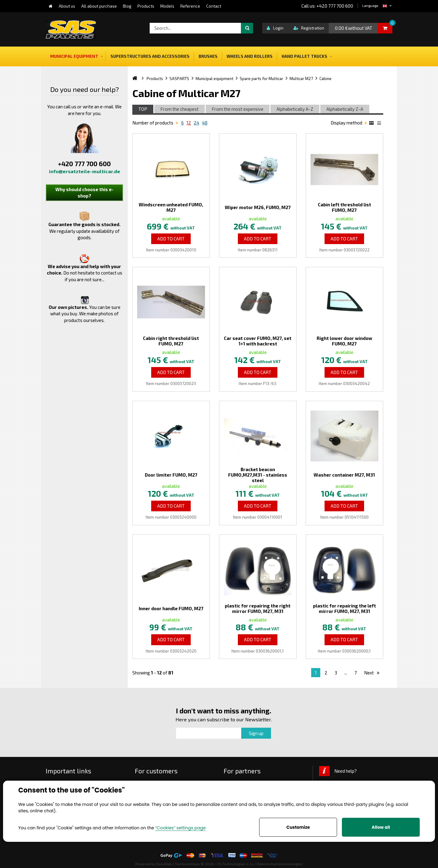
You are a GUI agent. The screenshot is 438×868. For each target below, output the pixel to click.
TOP (143, 109)
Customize (298, 827)
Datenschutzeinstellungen (280, 864)
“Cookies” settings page (180, 828)
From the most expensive (238, 109)
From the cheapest (179, 109)
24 (196, 123)
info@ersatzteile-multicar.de (85, 171)
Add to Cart (171, 239)
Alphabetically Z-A (345, 109)
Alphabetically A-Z (295, 109)
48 (205, 123)
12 (189, 123)
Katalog (372, 124)
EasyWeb (164, 864)
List (380, 124)
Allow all (381, 827)
